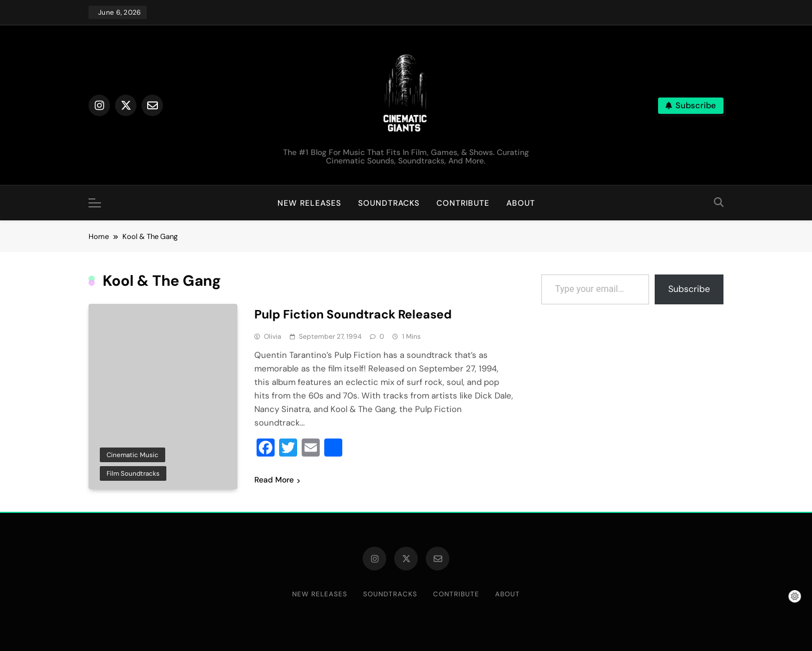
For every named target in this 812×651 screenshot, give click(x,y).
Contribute (463, 203)
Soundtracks (389, 203)
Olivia (273, 336)
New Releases (309, 203)
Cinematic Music (133, 454)
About (521, 203)
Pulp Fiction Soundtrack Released (356, 314)
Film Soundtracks (133, 473)
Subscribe (689, 289)
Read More (277, 480)
